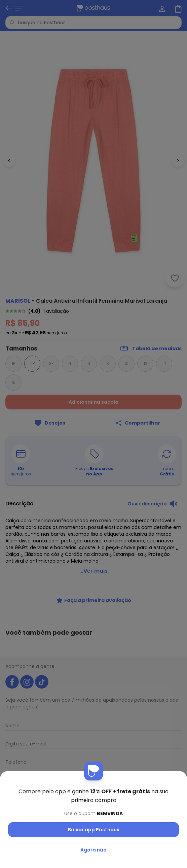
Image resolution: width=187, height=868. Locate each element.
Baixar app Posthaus (94, 830)
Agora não (93, 850)
